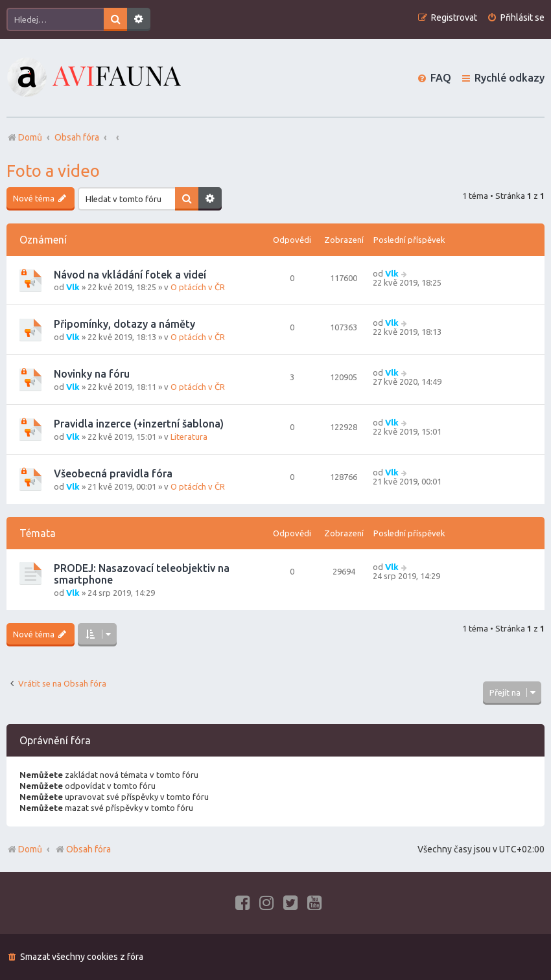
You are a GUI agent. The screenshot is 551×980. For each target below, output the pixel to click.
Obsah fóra (83, 849)
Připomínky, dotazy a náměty (124, 324)
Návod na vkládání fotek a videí (130, 275)
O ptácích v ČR (198, 287)
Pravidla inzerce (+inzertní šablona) (139, 424)
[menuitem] (516, 18)
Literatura (189, 437)
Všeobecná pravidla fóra (113, 473)
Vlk (73, 287)
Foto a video (53, 171)
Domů (30, 849)
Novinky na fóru (92, 374)
